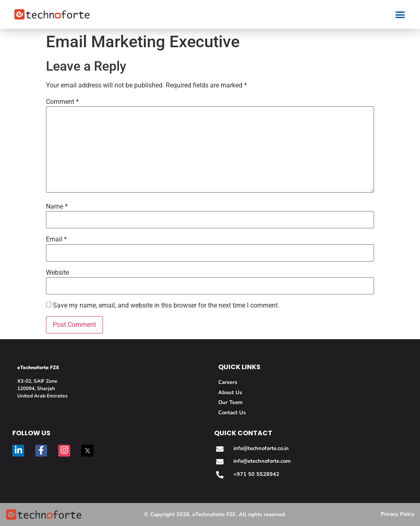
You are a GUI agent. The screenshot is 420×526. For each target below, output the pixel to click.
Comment (62, 102)
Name (57, 207)
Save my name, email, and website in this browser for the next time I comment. (166, 305)
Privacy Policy (397, 514)
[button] (400, 14)
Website (57, 273)
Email (56, 239)
